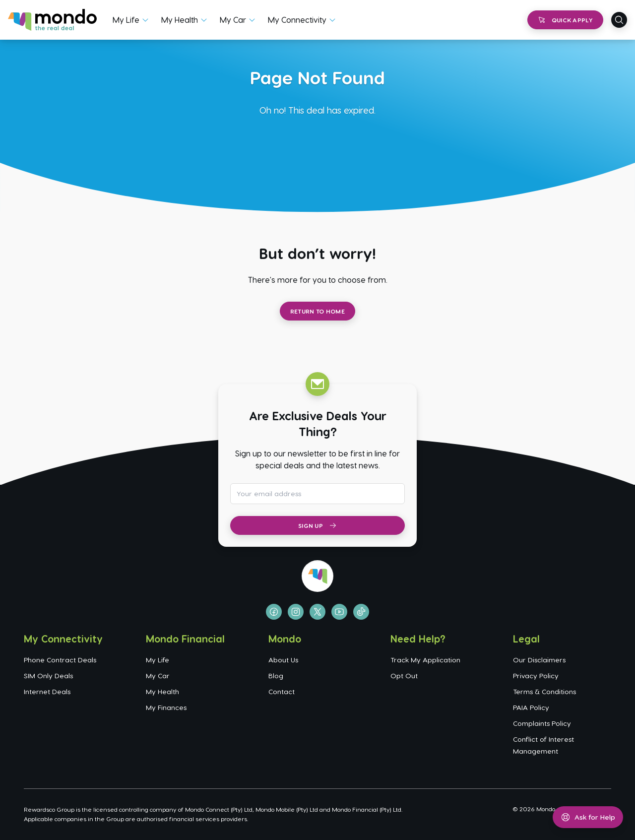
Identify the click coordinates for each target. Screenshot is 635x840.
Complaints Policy (542, 723)
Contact (282, 691)
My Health (180, 20)
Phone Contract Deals (60, 660)
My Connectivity (297, 20)
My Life (126, 20)
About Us (283, 660)
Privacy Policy (536, 676)
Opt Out (404, 676)
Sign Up (317, 525)
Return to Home (317, 311)
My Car (233, 20)
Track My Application (425, 660)
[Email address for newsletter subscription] (317, 494)
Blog (276, 676)
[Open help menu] (588, 817)
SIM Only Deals (48, 676)
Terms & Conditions (544, 691)
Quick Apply (565, 20)
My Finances (166, 707)
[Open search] (619, 20)
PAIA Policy (531, 707)
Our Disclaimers (539, 660)
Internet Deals (47, 691)
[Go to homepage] (52, 20)
